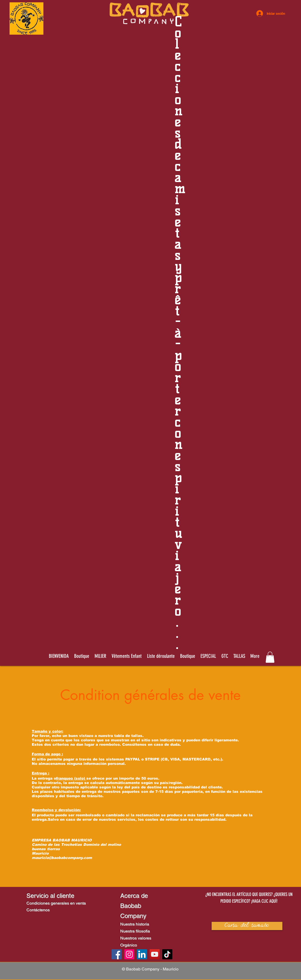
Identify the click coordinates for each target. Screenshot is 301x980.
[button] (161, 656)
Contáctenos (38, 910)
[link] (270, 657)
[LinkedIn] (142, 954)
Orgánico (129, 945)
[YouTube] (155, 954)
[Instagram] (129, 954)
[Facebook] (117, 954)
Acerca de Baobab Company (134, 906)
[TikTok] (167, 954)
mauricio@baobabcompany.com (62, 858)
